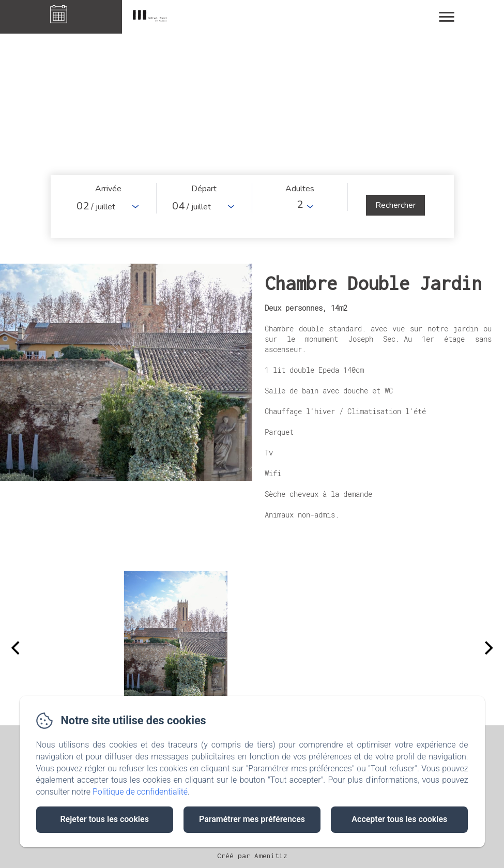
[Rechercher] (395, 205)
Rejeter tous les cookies (104, 819)
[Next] (487, 648)
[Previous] (17, 648)
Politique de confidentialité (140, 792)
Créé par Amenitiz (252, 856)
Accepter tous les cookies (399, 819)
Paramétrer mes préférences (252, 819)
